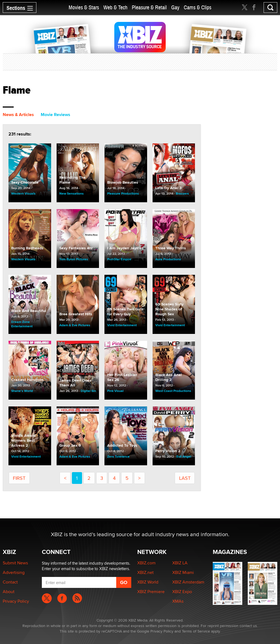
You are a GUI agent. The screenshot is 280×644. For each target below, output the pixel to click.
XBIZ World (148, 582)
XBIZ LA (180, 563)
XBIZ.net (145, 572)
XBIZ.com (146, 563)
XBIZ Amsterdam (188, 582)
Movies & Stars (84, 8)
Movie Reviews (56, 115)
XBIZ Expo (182, 592)
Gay (175, 8)
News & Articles (18, 115)
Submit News (15, 563)
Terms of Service (196, 631)
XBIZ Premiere (151, 592)
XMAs (178, 601)
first (19, 478)
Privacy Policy (16, 601)
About (9, 592)
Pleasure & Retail (149, 8)
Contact (10, 582)
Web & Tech (115, 8)
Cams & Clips (198, 8)
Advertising (14, 572)
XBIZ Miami (183, 572)
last (185, 478)
